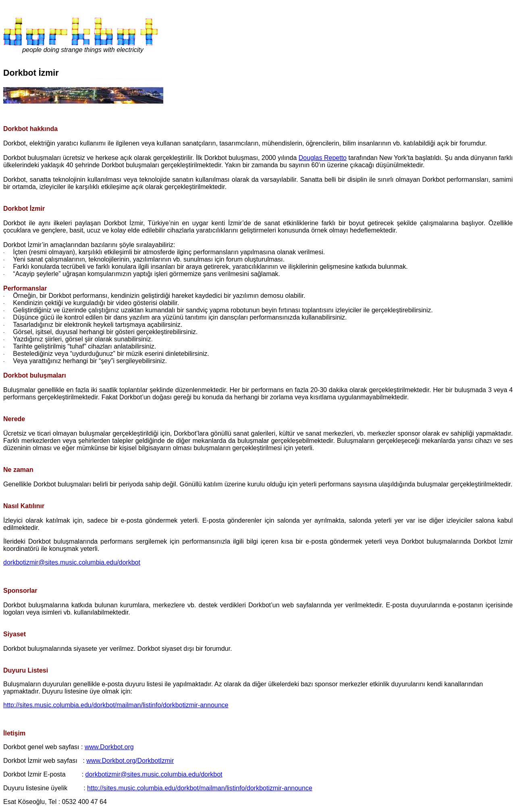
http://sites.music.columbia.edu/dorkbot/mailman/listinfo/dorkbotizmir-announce (116, 705)
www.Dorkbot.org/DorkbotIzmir (130, 761)
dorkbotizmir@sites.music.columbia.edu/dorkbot (72, 562)
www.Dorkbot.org (109, 747)
